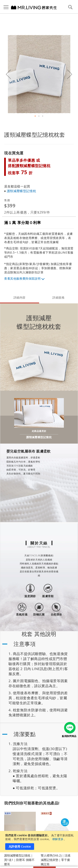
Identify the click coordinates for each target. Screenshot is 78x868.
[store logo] (29, 7)
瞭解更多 (58, 839)
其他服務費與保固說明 (25, 278)
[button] (35, 116)
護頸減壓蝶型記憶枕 (21, 191)
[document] (40, 842)
